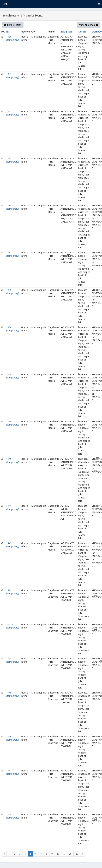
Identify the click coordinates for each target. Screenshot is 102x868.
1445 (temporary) (13, 694)
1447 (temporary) (13, 772)
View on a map (89, 25)
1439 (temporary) (13, 423)
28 (70, 854)
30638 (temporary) (13, 626)
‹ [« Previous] (4, 854)
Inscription (66, 32)
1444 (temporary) (13, 660)
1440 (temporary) (13, 460)
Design (82, 32)
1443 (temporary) (13, 592)
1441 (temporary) (13, 507)
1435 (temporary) (13, 292)
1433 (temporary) (13, 160)
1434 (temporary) (13, 207)
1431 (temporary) (13, 76)
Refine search (13, 25)
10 (58, 854)
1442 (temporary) (13, 545)
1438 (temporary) (13, 376)
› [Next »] (83, 854)
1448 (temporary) (13, 816)
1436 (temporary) (13, 329)
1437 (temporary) (13, 254)
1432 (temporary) (13, 113)
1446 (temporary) (13, 738)
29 (77, 854)
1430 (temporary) (13, 38)
